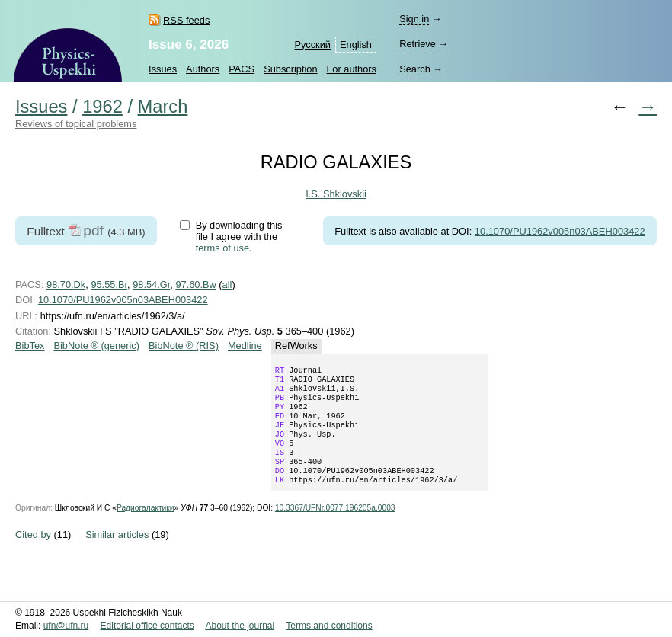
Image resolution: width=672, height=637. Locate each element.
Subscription (290, 69)
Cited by (33, 554)
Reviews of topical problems (76, 124)
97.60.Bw (195, 285)
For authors (352, 69)
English (356, 45)
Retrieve (418, 44)
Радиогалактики (146, 528)
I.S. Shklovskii (336, 194)
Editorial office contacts (147, 626)
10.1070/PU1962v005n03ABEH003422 (560, 231)
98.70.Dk (66, 285)
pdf (93, 230)
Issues (163, 69)
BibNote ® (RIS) (184, 346)
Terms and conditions (329, 626)
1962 (102, 107)
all (227, 285)
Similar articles (117, 554)
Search (415, 69)
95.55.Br (109, 285)
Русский (313, 45)
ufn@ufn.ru (66, 626)
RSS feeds (186, 20)
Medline (245, 346)
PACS (242, 69)
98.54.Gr (151, 285)
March (163, 107)
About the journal (240, 626)
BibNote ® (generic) (96, 346)
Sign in (414, 19)
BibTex (30, 346)
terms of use (222, 248)
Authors (203, 69)
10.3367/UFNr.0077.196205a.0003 (335, 528)
